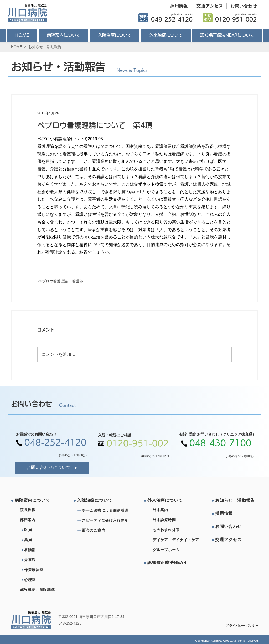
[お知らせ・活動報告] (235, 501)
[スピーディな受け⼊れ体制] (107, 521)
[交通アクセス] (208, 6)
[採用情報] (177, 6)
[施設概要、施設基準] (39, 590)
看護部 (77, 281)
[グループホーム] (172, 550)
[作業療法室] (45, 570)
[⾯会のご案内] (107, 531)
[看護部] (45, 550)
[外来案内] (172, 510)
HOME (17, 47)
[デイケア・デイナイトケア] (177, 540)
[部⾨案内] (39, 520)
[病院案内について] (35, 501)
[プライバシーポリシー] (239, 626)
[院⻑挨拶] (39, 510)
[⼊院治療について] (97, 501)
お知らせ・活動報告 (45, 47)
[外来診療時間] (172, 520)
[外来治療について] (167, 501)
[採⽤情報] (235, 514)
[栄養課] (45, 560)
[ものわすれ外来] (172, 530)
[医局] (45, 530)
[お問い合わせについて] (52, 468)
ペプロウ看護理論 (53, 281)
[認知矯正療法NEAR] (167, 563)
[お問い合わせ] (242, 6)
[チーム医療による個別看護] (107, 511)
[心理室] (45, 580)
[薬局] (45, 540)
